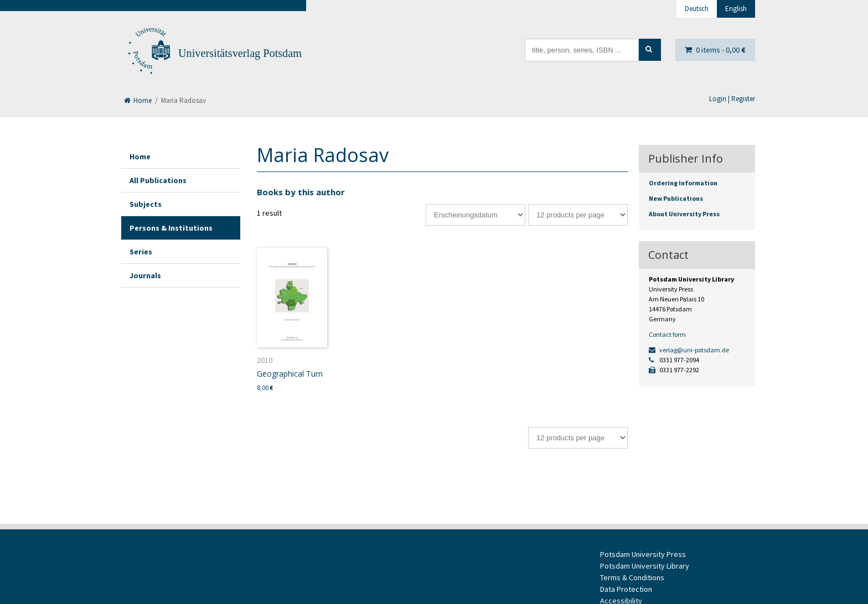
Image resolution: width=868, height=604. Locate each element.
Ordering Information (683, 183)
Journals (145, 275)
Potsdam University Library (645, 566)
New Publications (676, 198)
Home (138, 100)
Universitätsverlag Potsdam (240, 53)
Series (141, 252)
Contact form (667, 334)
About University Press (684, 214)
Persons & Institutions (171, 228)
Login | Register (732, 99)
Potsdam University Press (643, 554)
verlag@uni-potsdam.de (689, 350)
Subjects (146, 204)
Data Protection (626, 589)
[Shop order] (476, 215)
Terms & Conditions (632, 577)
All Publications (158, 180)
